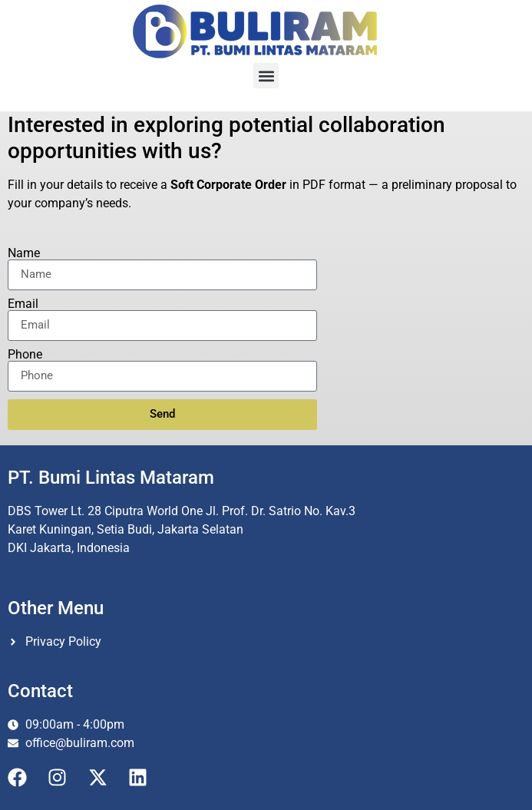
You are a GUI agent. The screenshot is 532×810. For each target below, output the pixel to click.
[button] (266, 76)
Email (23, 304)
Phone (25, 355)
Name (24, 253)
